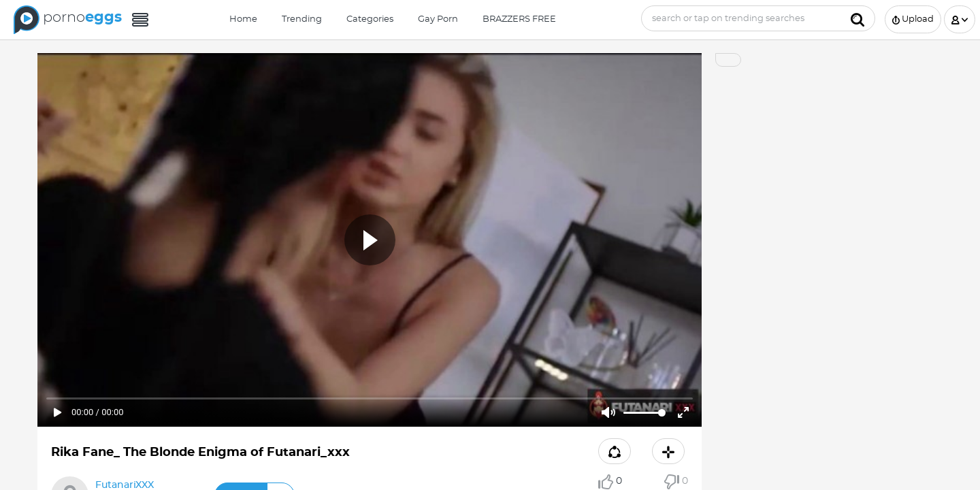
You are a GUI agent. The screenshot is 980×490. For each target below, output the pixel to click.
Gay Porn (438, 19)
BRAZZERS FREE (519, 19)
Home (243, 19)
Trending (302, 19)
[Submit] (857, 18)
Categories (370, 19)
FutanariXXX (125, 485)
